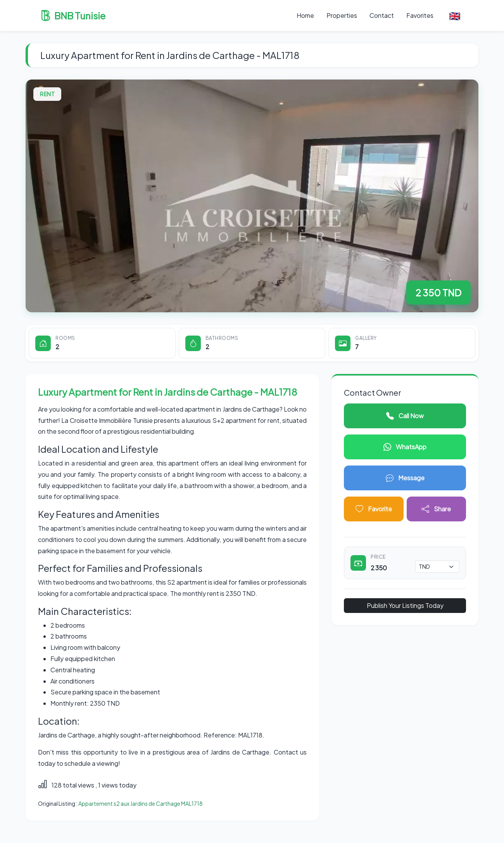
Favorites (420, 15)
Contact (382, 15)
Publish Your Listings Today (405, 605)
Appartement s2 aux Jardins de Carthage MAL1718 (141, 803)
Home (305, 15)
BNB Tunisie (73, 16)
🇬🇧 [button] (455, 16)
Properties (342, 15)
